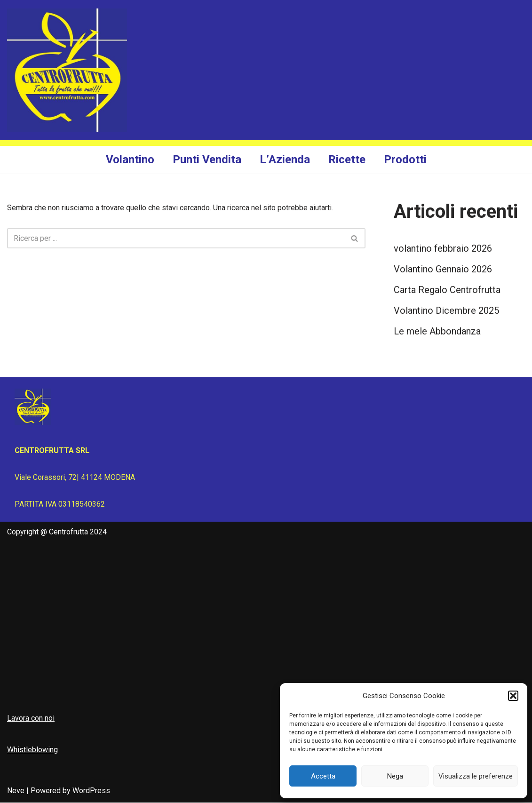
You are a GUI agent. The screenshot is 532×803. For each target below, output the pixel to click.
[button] (513, 696)
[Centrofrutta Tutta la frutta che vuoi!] (67, 70)
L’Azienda (285, 159)
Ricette (347, 159)
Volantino (130, 159)
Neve (16, 791)
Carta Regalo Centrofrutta (447, 290)
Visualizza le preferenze (476, 776)
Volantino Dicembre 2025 (446, 311)
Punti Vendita (207, 159)
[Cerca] (176, 238)
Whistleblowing (32, 750)
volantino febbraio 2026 (443, 249)
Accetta (323, 776)
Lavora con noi (31, 718)
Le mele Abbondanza (437, 332)
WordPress (91, 791)
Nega (395, 776)
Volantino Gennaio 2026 (443, 270)
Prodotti (405, 159)
